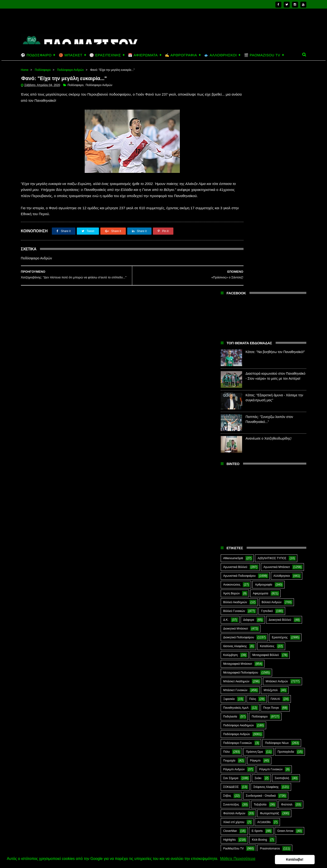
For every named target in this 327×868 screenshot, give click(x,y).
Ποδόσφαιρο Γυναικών (238, 522)
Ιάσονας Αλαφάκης (235, 425)
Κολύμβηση (231, 434)
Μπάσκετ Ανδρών (277, 460)
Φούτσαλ (287, 583)
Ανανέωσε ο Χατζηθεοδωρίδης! (269, 217)
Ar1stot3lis (264, 601)
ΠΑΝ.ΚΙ (275, 478)
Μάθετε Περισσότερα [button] (238, 859)
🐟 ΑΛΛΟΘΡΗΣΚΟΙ (220, 55)
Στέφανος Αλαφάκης (266, 566)
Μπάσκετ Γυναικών (235, 469)
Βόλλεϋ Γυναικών (234, 390)
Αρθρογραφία (264, 363)
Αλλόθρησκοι (282, 354)
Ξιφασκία (229, 478)
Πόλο (227, 530)
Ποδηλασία (230, 495)
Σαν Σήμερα (231, 557)
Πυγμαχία (229, 539)
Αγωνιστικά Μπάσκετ (277, 346)
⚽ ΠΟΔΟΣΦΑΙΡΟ (36, 55)
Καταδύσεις (267, 425)
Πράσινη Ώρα (254, 530)
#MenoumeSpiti (233, 337)
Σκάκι (258, 557)
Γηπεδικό (267, 390)
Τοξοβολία (260, 583)
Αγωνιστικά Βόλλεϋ (235, 346)
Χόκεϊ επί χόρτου (234, 601)
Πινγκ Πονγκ (271, 486)
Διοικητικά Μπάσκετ (236, 407)
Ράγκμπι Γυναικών (271, 548)
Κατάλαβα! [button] (300, 859)
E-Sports (257, 610)
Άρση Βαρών (232, 372)
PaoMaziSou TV (234, 627)
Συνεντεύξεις (231, 583)
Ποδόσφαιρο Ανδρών (70, 70)
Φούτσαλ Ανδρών (234, 592)
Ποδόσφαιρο (43, 70)
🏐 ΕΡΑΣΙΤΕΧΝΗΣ (105, 55)
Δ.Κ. (226, 398)
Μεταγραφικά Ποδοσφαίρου (241, 451)
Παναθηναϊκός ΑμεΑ (236, 486)
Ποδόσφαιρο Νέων (277, 522)
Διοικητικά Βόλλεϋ (280, 398)
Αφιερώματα (261, 372)
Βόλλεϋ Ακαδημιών (235, 381)
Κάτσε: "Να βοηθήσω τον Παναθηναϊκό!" (275, 131)
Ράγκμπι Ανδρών (234, 548)
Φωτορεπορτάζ (269, 592)
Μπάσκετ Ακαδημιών (236, 460)
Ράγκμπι (255, 539)
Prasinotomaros (270, 627)
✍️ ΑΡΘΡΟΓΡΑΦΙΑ (181, 55)
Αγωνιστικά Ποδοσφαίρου (239, 354)
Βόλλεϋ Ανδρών (272, 381)
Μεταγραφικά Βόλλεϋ (266, 434)
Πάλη (253, 478)
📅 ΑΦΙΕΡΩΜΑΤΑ (143, 55)
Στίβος (227, 574)
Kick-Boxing (259, 618)
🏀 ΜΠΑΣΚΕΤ (71, 55)
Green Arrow (285, 610)
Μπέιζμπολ (271, 469)
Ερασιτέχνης (280, 416)
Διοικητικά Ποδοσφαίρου (239, 416)
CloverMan (230, 610)
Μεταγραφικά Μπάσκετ (238, 442)
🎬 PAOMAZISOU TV (262, 55)
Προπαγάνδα (286, 530)
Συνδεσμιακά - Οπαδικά (261, 574)
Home (25, 70)
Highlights (230, 618)
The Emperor (232, 636)
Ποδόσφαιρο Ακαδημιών (239, 504)
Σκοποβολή (282, 557)
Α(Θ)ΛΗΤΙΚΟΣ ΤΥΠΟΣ (272, 337)
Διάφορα (249, 398)
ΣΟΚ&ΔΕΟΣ (231, 566)
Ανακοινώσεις (232, 363)
